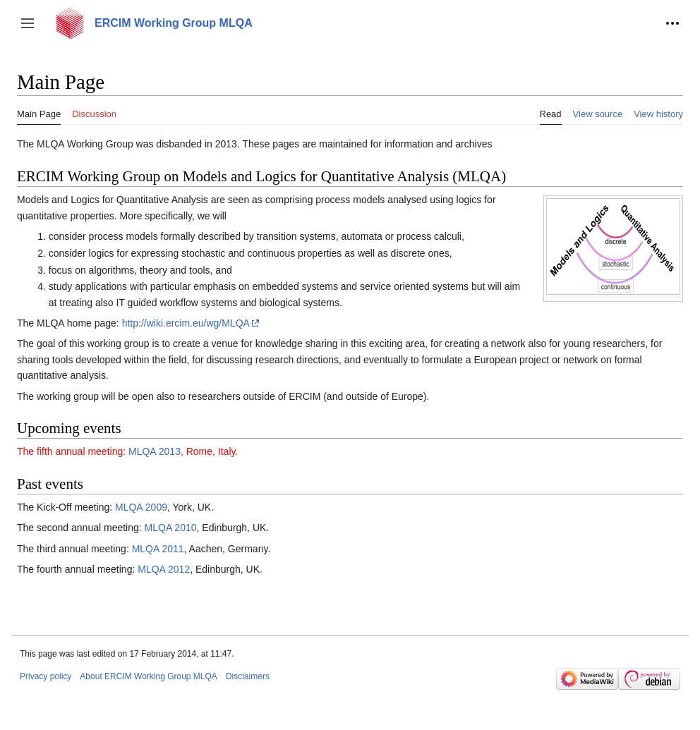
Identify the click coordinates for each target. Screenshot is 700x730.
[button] (28, 23)
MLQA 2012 (164, 569)
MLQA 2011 (158, 549)
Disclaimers (248, 676)
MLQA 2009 (141, 507)
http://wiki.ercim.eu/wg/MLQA (186, 323)
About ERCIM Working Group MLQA (149, 676)
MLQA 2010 (171, 528)
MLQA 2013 (155, 451)
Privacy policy (46, 676)
